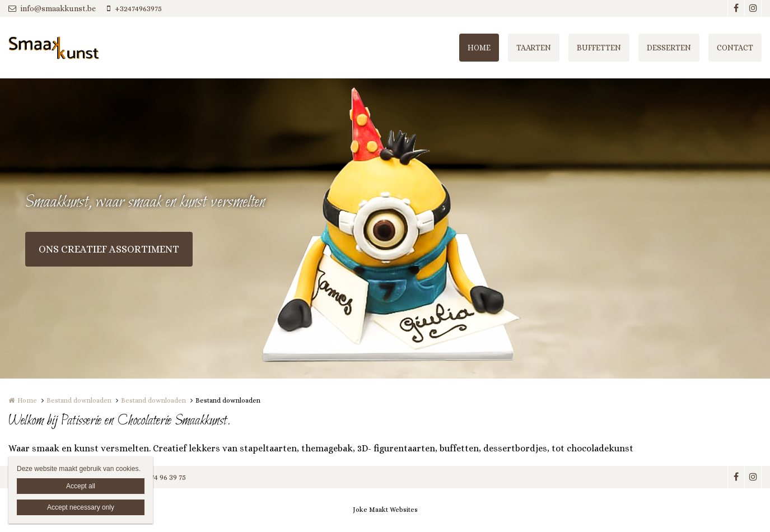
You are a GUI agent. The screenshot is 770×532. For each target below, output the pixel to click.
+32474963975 (134, 8)
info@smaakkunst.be (52, 8)
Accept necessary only (81, 507)
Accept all (81, 486)
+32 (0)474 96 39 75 (154, 477)
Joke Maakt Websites (385, 510)
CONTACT (735, 48)
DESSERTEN (669, 48)
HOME (479, 48)
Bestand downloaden (79, 400)
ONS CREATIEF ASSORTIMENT (109, 249)
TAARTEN (534, 48)
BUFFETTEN (599, 48)
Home (27, 400)
